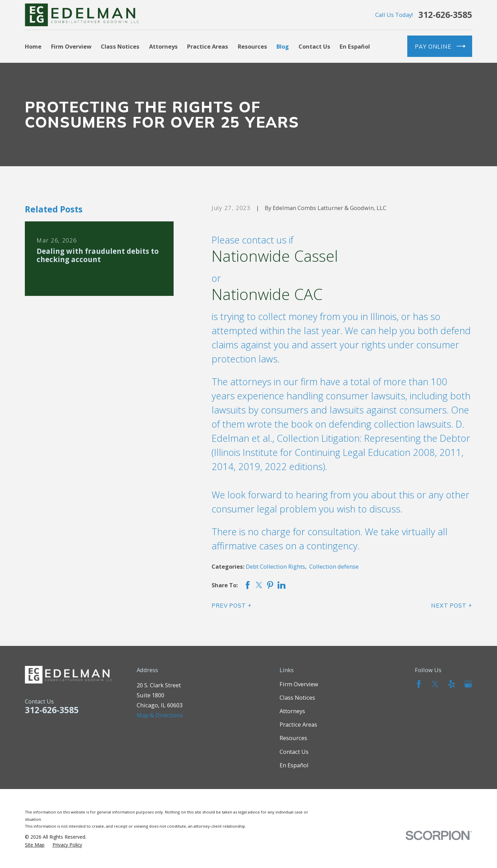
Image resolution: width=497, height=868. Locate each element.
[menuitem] (35, 845)
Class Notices (297, 697)
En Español (294, 765)
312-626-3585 (445, 15)
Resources (293, 738)
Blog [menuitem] (283, 46)
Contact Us (294, 752)
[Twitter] (435, 684)
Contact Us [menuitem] (314, 46)
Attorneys (292, 711)
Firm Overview (299, 684)
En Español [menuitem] (355, 46)
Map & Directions (160, 715)
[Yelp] (452, 684)
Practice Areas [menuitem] (208, 46)
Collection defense (334, 566)
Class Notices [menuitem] (120, 46)
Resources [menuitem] (252, 46)
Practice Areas (298, 724)
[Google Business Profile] (468, 684)
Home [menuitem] (33, 46)
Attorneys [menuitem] (163, 46)
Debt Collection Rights (275, 566)
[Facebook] (419, 684)
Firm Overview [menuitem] (71, 46)
